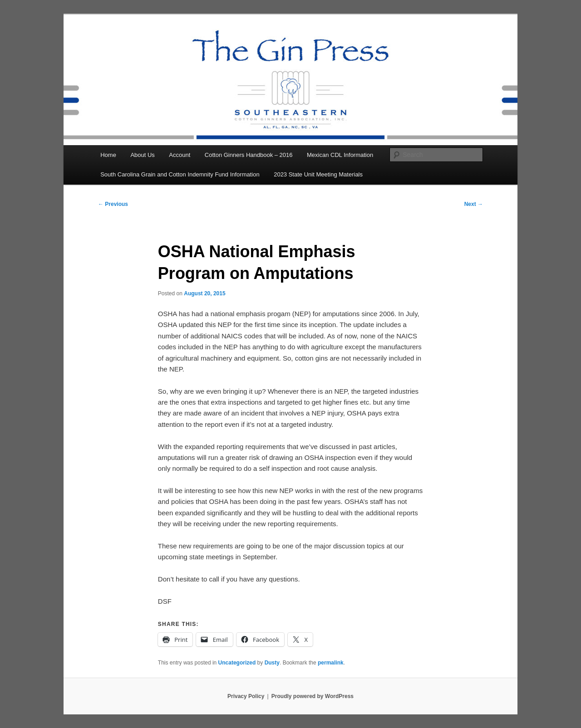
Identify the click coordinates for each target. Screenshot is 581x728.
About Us (142, 155)
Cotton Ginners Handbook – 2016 (249, 155)
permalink (331, 663)
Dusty (272, 663)
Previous (113, 204)
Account (180, 155)
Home (108, 155)
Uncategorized (237, 663)
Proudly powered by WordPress (313, 696)
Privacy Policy (246, 696)
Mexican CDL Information (340, 155)
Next (474, 204)
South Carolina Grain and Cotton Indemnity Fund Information (180, 174)
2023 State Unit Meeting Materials (318, 174)
